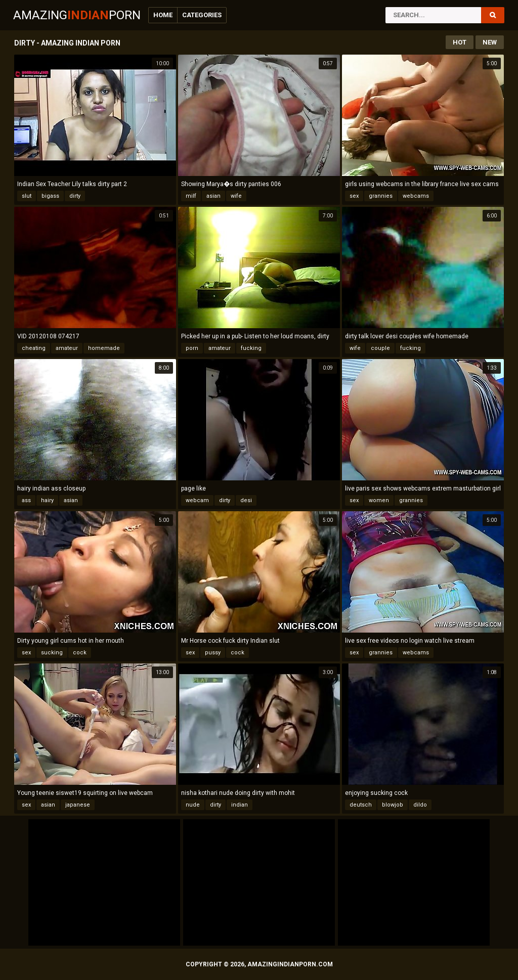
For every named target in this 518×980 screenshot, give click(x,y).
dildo (420, 805)
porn (192, 348)
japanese (78, 805)
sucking (52, 653)
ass (26, 500)
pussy (213, 653)
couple (380, 348)
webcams (416, 196)
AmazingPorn (77, 15)
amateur (67, 348)
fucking (251, 348)
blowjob (393, 805)
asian (213, 196)
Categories (202, 15)
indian (240, 805)
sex (354, 196)
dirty (75, 196)
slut (27, 196)
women (379, 500)
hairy (47, 500)
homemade (104, 348)
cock (80, 653)
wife (236, 196)
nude (193, 805)
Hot (460, 42)
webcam (197, 500)
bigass (50, 196)
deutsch (361, 805)
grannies (381, 196)
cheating (34, 348)
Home (163, 15)
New (490, 42)
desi (246, 500)
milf (191, 196)
